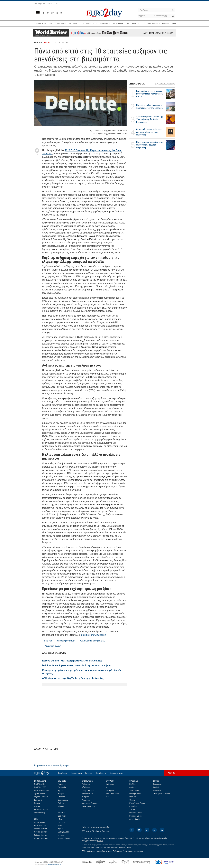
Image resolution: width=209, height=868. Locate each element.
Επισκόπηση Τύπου (137, 803)
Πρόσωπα (86, 784)
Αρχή (170, 773)
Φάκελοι (133, 797)
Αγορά (61, 790)
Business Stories (136, 816)
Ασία (60, 826)
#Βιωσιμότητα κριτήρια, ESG (93, 641)
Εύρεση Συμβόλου (41, 797)
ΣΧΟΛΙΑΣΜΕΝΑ (165, 84)
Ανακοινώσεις (40, 813)
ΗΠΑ (60, 819)
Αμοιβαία (85, 797)
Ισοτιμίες (61, 835)
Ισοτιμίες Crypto (64, 838)
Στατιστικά (38, 800)
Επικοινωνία (76, 773)
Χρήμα (61, 829)
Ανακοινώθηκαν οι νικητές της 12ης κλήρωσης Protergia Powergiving (149, 119)
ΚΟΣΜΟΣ (48, 43)
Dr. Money (133, 784)
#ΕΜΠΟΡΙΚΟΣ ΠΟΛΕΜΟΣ (67, 23)
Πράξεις (37, 806)
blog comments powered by (51, 765)
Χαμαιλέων (157, 784)
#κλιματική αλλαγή (53, 646)
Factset (106, 831)
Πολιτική (61, 803)
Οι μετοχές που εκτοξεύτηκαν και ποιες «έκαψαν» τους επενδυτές (149, 132)
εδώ (153, 33)
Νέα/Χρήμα (86, 787)
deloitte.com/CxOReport (94, 635)
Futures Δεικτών (40, 829)
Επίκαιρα (62, 797)
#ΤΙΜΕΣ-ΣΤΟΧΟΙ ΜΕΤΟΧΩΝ (96, 23)
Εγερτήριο (133, 806)
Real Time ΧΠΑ (40, 787)
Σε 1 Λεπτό (62, 816)
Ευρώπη (61, 822)
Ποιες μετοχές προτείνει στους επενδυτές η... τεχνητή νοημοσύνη (150, 145)
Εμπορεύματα (63, 832)
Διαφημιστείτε (117, 773)
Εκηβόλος (157, 787)
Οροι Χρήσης (101, 773)
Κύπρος (61, 806)
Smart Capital (135, 819)
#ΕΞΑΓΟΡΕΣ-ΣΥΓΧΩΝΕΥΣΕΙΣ (127, 23)
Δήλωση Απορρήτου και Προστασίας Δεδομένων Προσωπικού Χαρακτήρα (113, 851)
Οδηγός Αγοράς (88, 790)
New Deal (157, 790)
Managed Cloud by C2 (55, 864)
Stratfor (96, 831)
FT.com (86, 831)
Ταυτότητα (63, 773)
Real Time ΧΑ (40, 784)
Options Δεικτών (41, 832)
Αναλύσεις (86, 800)
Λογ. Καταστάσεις (112, 794)
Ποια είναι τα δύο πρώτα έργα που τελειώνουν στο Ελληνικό (149, 106)
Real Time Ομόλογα (42, 790)
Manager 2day (135, 794)
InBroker (100, 841)
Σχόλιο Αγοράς (40, 794)
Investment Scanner (90, 803)
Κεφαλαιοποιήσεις (41, 810)
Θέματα (132, 800)
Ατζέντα (132, 810)
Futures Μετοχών (41, 835)
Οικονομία (62, 787)
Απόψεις (133, 787)
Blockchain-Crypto (89, 806)
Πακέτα (37, 803)
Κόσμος (61, 794)
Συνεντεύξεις (134, 790)
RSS (107, 797)
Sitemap (89, 773)
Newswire (62, 784)
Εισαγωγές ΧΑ (87, 794)
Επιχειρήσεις (63, 800)
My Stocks (110, 784)
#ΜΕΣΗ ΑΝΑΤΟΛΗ (43, 23)
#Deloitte (48, 641)
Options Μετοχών (41, 838)
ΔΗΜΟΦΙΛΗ (137, 84)
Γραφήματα (110, 790)
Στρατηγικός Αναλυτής (162, 794)
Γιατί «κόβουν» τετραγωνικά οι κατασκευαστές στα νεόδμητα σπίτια (150, 94)
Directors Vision (136, 813)
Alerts (108, 787)
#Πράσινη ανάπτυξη (66, 641)
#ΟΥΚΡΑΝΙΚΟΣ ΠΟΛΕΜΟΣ (156, 23)
